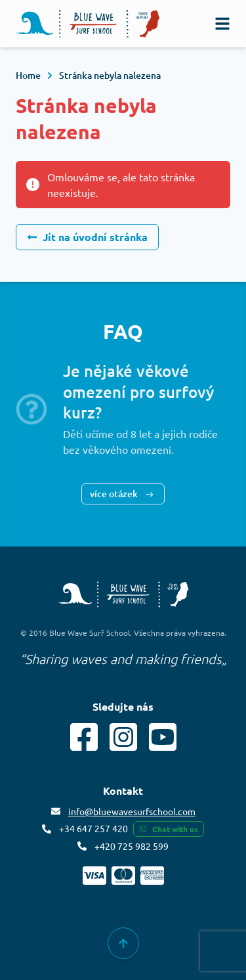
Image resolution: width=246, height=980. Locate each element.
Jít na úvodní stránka (87, 237)
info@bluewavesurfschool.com (132, 811)
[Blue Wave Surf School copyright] (123, 594)
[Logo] (88, 24)
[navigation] (222, 24)
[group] (123, 943)
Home (28, 75)
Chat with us (169, 829)
